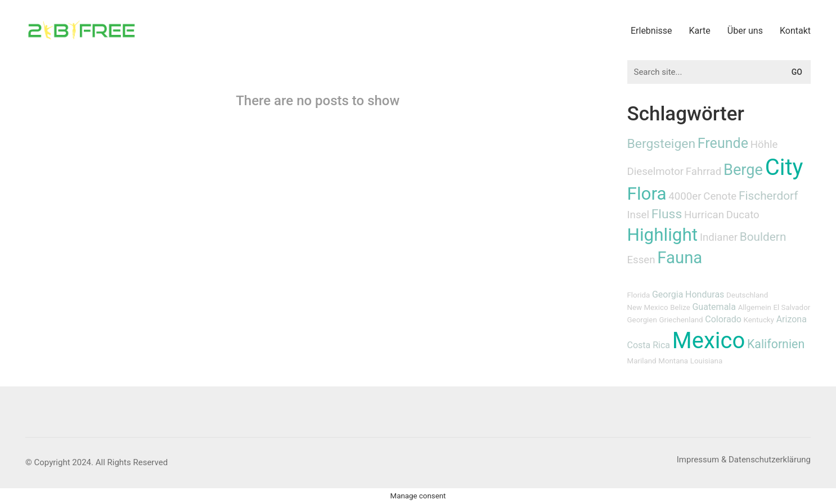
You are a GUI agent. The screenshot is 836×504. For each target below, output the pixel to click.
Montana (673, 361)
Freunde (723, 143)
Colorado (723, 319)
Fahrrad (704, 172)
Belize (680, 307)
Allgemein (755, 307)
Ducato (743, 215)
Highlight (663, 235)
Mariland (642, 361)
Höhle (764, 145)
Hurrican (704, 215)
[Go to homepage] (82, 30)
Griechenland (681, 320)
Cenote (720, 196)
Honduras (705, 294)
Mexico (709, 341)
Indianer (719, 237)
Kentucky (759, 320)
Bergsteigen (662, 144)
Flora (647, 194)
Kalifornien (776, 344)
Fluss (667, 214)
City (784, 167)
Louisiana (706, 361)
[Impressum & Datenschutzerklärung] (744, 460)
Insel (638, 215)
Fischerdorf (768, 196)
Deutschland (747, 295)
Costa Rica (649, 345)
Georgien (642, 320)
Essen (641, 260)
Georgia (668, 294)
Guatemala (714, 307)
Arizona (792, 319)
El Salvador (792, 307)
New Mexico (648, 307)
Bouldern (763, 237)
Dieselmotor (656, 172)
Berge (743, 170)
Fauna (680, 258)
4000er (685, 196)
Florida (639, 295)
